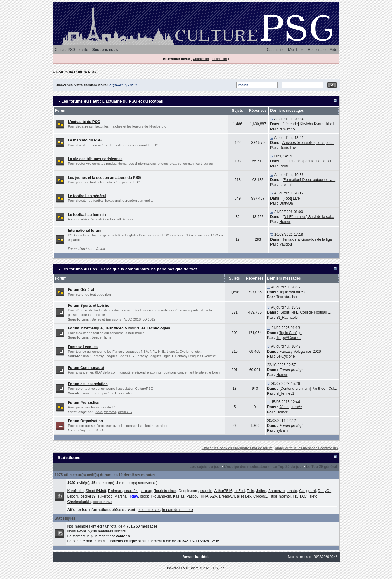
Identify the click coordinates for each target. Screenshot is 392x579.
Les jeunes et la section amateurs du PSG (104, 178)
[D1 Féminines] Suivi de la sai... (308, 217)
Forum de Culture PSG (76, 72)
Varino (100, 249)
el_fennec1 (285, 393)
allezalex (244, 496)
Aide (334, 50)
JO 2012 (149, 319)
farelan (285, 185)
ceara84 (131, 491)
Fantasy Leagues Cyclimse (196, 356)
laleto (313, 496)
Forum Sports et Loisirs (89, 306)
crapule (206, 491)
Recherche (317, 50)
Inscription (219, 59)
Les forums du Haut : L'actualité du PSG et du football (112, 101)
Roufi (284, 166)
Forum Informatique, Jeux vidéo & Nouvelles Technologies (119, 328)
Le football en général (87, 196)
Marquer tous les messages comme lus (307, 448)
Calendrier (275, 50)
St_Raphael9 (287, 318)
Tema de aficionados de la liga (307, 239)
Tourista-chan (287, 297)
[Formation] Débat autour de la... (309, 180)
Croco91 (260, 496)
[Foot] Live (291, 198)
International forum (85, 231)
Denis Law (288, 148)
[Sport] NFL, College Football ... (305, 312)
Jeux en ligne (102, 337)
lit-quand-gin (161, 496)
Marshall (121, 496)
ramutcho (287, 129)
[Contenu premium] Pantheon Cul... (308, 389)
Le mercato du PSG (85, 140)
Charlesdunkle (79, 502)
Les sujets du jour (205, 467)
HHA (204, 496)
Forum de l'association (88, 384)
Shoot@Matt (96, 491)
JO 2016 (134, 319)
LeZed (239, 491)
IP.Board (192, 568)
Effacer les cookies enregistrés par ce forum (237, 448)
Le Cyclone (285, 356)
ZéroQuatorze (106, 412)
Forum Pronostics (84, 403)
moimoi (285, 496)
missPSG (125, 412)
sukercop (105, 496)
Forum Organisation (86, 421)
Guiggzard (307, 491)
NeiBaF (101, 430)
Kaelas (179, 496)
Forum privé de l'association (113, 393)
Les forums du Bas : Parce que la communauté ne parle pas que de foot (129, 269)
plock (145, 496)
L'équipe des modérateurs (247, 467)
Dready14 (227, 496)
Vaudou (285, 244)
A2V (214, 496)
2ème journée (290, 407)
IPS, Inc (218, 568)
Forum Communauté (86, 368)
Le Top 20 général (321, 467)
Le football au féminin (87, 215)
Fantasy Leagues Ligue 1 (155, 356)
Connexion (201, 59)
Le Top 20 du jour (288, 467)
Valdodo (123, 536)
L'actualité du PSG (84, 122)
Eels (250, 491)
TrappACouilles (289, 338)
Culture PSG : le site (72, 50)
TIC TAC (300, 496)
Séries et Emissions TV (109, 319)
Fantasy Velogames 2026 (300, 352)
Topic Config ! (290, 333)
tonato (292, 491)
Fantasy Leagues (83, 347)
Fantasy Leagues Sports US (113, 356)
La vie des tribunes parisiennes (95, 159)
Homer (285, 222)
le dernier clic (149, 510)
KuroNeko (75, 491)
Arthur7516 (223, 491)
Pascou (192, 496)
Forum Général (81, 290)
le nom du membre (178, 510)
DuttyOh (286, 203)
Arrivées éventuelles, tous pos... (308, 143)
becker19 (88, 496)
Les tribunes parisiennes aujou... (309, 161)
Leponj (73, 496)
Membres (296, 50)
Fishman (115, 491)
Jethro (261, 491)
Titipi (273, 496)
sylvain (282, 430)
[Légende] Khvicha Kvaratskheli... (310, 124)
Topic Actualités (292, 292)
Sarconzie (276, 491)
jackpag (146, 491)
